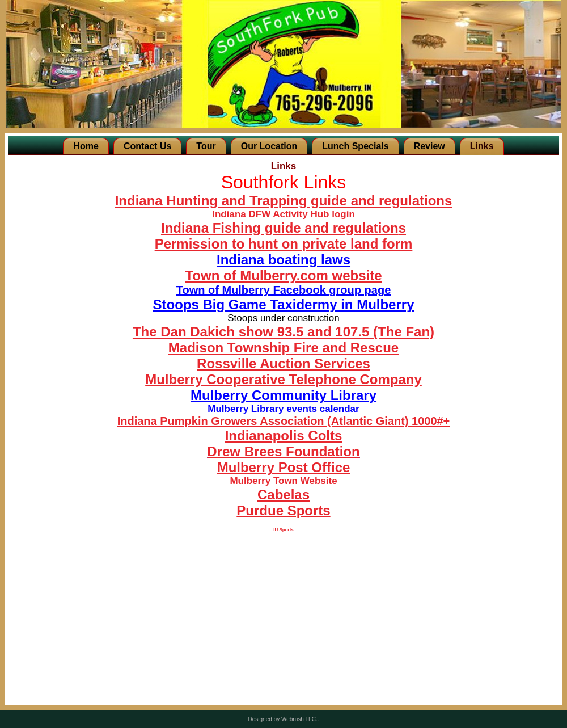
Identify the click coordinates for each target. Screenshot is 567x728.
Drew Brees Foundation (283, 451)
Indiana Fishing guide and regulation (280, 228)
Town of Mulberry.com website (283, 275)
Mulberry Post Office (284, 467)
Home (86, 146)
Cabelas (283, 495)
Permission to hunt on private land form (284, 244)
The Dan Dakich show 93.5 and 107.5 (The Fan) (283, 332)
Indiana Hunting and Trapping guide (231, 201)
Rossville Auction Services (283, 363)
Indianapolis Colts (284, 435)
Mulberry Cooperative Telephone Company (283, 379)
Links (482, 146)
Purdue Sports (283, 510)
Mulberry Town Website (283, 481)
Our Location (269, 146)
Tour (206, 146)
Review (430, 146)
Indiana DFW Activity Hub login (283, 214)
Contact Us (147, 146)
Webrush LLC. (299, 719)
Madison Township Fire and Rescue (283, 348)
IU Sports (283, 530)
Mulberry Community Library (283, 395)
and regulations (399, 201)
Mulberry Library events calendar (283, 409)
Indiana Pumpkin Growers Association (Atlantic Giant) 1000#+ (284, 421)
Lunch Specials (355, 146)
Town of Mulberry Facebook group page (284, 290)
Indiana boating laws (283, 260)
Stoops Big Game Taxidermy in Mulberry (284, 304)
